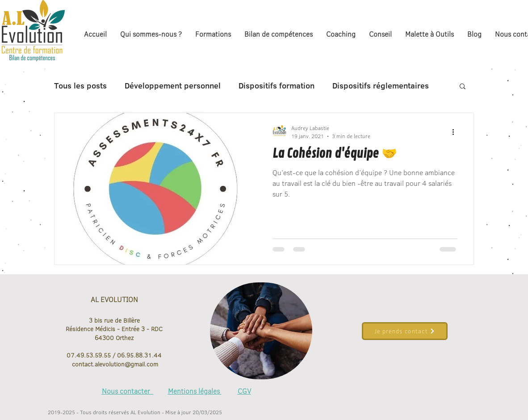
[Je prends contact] (405, 331)
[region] (261, 331)
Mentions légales (195, 391)
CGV (244, 391)
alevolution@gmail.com (126, 364)
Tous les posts (80, 86)
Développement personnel (173, 86)
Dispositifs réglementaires (381, 86)
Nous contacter (128, 391)
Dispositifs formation (277, 86)
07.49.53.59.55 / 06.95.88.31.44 (114, 355)
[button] (463, 87)
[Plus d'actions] (456, 132)
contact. (82, 364)
